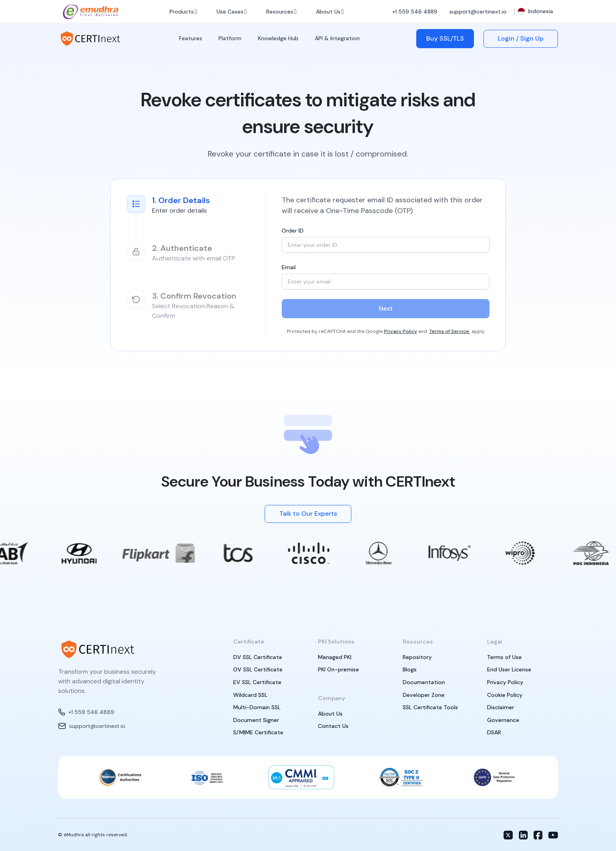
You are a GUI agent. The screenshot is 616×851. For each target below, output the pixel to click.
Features (191, 38)
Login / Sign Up (521, 38)
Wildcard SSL (250, 695)
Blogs (410, 669)
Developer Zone (424, 695)
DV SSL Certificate (258, 657)
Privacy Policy (401, 331)
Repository (417, 657)
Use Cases (230, 12)
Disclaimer (501, 707)
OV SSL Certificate (258, 669)
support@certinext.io (478, 12)
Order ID (293, 231)
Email (289, 267)
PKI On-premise (338, 669)
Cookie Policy (505, 695)
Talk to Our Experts (308, 514)
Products (182, 12)
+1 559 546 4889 (415, 12)
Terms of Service (450, 331)
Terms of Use (504, 657)
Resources (280, 12)
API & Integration (337, 38)
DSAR (494, 732)
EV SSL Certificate (257, 682)
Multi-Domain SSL (257, 707)
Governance (503, 720)
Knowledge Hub (278, 38)
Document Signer (256, 720)
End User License (509, 669)
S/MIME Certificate (258, 732)
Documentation (424, 682)
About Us (328, 12)
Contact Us (333, 726)
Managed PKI (335, 657)
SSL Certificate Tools (430, 707)
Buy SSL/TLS (445, 38)
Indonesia (535, 11)
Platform (230, 38)
